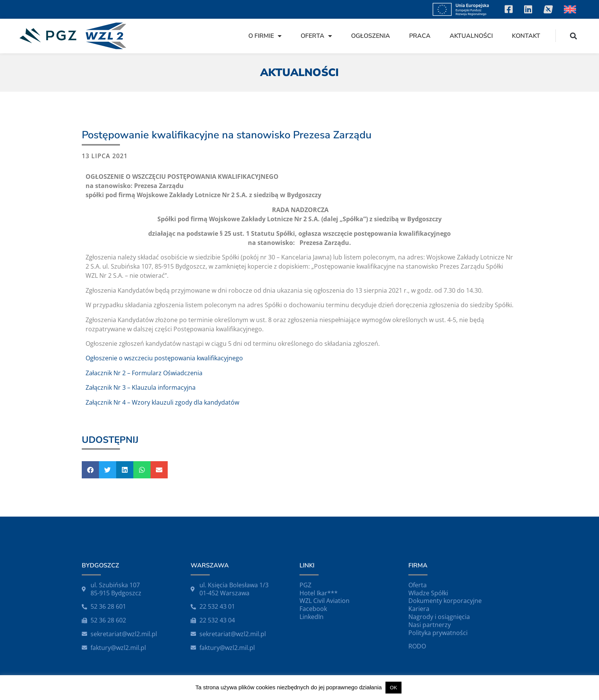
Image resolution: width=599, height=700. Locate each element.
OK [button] (394, 688)
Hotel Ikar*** (319, 593)
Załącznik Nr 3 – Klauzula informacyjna (141, 387)
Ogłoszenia (371, 36)
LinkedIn (312, 617)
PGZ (305, 585)
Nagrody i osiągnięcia (439, 617)
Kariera (419, 609)
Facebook (313, 609)
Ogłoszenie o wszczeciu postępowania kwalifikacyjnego (164, 358)
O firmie (265, 36)
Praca (420, 36)
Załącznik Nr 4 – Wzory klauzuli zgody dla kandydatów (162, 402)
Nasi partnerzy (430, 625)
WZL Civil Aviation (325, 601)
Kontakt (526, 36)
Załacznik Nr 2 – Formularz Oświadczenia (144, 373)
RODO (417, 646)
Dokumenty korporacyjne (445, 601)
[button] (574, 36)
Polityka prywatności (438, 633)
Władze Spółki (428, 593)
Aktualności (471, 36)
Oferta (316, 36)
